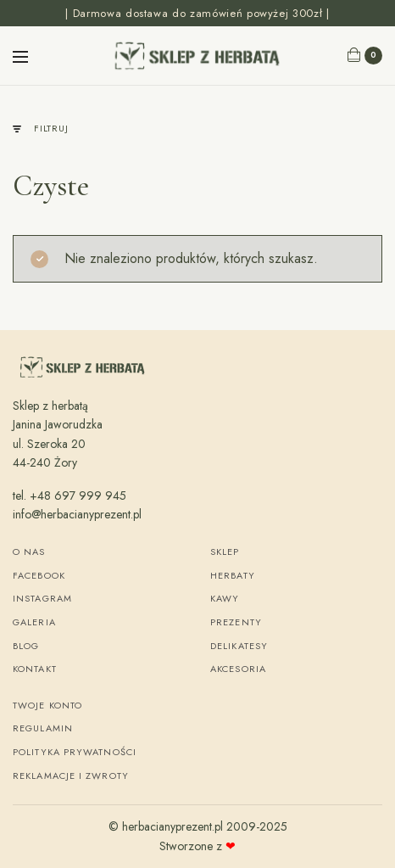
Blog (26, 646)
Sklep (225, 552)
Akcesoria (238, 669)
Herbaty (233, 575)
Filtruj (40, 129)
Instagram (42, 598)
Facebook (39, 575)
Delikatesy (239, 646)
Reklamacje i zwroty (71, 776)
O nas (29, 552)
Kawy (225, 598)
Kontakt (35, 669)
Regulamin (43, 728)
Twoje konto (47, 705)
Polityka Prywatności (75, 752)
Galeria (34, 622)
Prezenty (236, 622)
